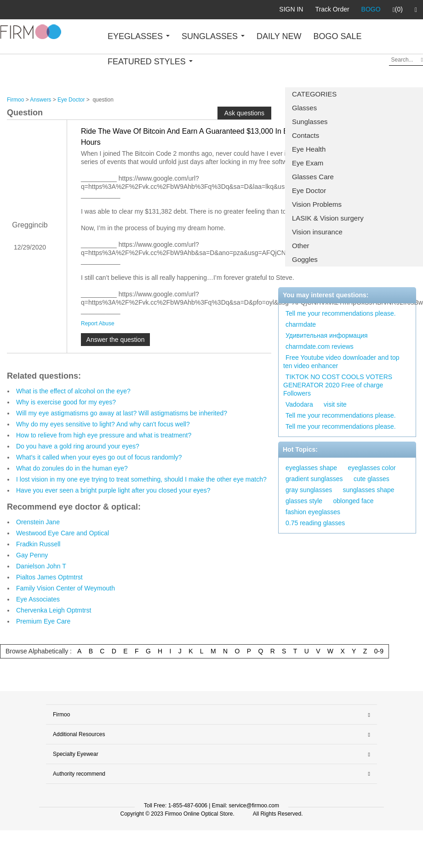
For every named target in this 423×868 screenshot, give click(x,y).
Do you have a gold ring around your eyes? (78, 446)
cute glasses (372, 479)
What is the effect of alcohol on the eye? (73, 391)
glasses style (304, 501)
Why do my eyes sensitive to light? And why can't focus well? (103, 424)
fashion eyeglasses (313, 512)
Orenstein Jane (38, 522)
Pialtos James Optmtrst (49, 577)
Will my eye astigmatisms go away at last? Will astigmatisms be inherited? (122, 413)
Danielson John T (41, 566)
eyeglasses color (372, 468)
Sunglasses (310, 122)
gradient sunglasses (314, 479)
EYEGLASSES (139, 36)
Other (301, 246)
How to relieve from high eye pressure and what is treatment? (104, 435)
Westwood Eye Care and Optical (63, 533)
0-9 (379, 651)
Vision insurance (317, 232)
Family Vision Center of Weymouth (66, 588)
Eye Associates (38, 599)
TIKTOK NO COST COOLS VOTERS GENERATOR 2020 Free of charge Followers (338, 385)
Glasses (304, 108)
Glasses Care (313, 177)
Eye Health (309, 149)
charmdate (301, 324)
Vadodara (299, 404)
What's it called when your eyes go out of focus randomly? (99, 457)
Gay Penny (32, 555)
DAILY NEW (279, 36)
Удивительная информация (327, 335)
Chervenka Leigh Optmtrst (54, 610)
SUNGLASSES (213, 36)
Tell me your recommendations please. (341, 313)
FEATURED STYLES (150, 62)
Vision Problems (317, 204)
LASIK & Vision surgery (328, 218)
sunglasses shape (369, 490)
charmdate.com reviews (320, 346)
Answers (40, 100)
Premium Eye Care (43, 621)
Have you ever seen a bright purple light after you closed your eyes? (113, 490)
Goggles (305, 259)
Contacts (306, 135)
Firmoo (15, 100)
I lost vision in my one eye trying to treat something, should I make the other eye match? (141, 479)
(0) (398, 10)
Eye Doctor (309, 190)
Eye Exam (308, 163)
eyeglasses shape (311, 468)
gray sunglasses (309, 490)
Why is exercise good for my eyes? (66, 402)
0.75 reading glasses (315, 523)
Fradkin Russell (38, 544)
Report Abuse (98, 323)
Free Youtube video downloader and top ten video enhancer (341, 362)
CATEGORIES (314, 94)
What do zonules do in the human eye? (72, 468)
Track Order (332, 9)
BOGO (371, 9)
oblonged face (354, 501)
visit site (335, 404)
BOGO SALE (337, 36)
